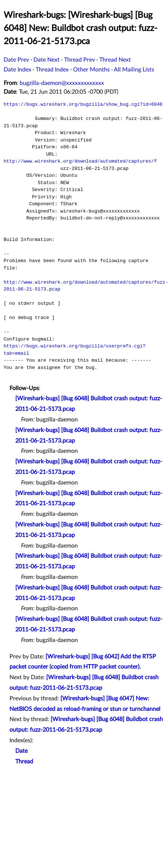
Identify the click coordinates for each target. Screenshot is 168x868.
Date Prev (16, 60)
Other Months (91, 70)
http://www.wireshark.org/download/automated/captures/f (80, 161)
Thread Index (52, 70)
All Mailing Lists (134, 70)
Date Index (17, 70)
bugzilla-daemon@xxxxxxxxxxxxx (62, 83)
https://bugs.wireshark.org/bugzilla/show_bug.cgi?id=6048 (83, 104)
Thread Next (115, 60)
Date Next (47, 60)
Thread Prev (79, 60)
